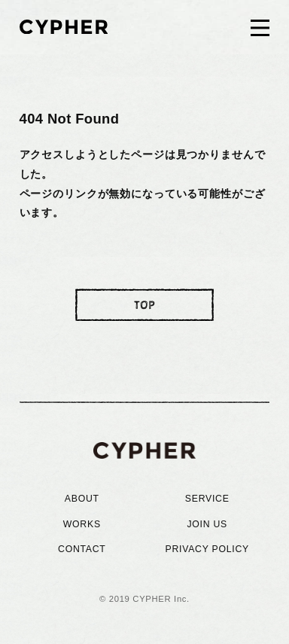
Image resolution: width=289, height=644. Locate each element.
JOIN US (207, 524)
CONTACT (82, 549)
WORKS (82, 524)
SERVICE (207, 499)
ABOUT (82, 499)
